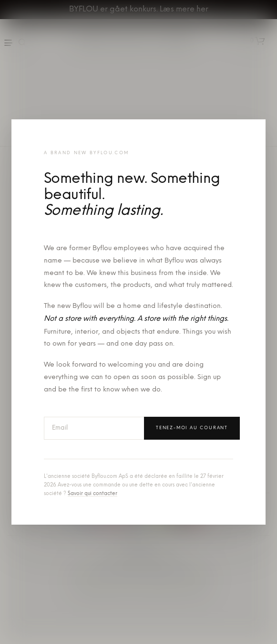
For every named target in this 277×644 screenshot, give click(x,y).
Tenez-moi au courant (192, 428)
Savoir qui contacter (92, 494)
